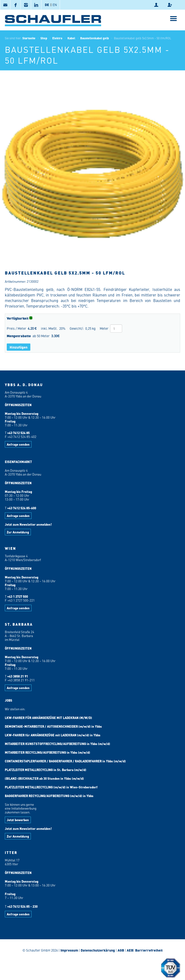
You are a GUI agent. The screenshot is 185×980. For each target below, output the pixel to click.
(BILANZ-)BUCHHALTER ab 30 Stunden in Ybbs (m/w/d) (44, 778)
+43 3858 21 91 (18, 676)
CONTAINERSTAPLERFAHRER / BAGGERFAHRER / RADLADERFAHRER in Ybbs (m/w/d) (65, 761)
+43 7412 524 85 (18, 433)
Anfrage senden (18, 444)
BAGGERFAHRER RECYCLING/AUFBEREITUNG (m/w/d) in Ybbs (49, 796)
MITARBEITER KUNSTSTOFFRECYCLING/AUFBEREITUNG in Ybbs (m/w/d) (57, 744)
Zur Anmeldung (18, 532)
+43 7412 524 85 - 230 (22, 906)
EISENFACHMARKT (18, 462)
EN (55, 5)
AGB (121, 950)
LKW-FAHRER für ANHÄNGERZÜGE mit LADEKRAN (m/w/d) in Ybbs (53, 735)
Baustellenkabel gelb (95, 38)
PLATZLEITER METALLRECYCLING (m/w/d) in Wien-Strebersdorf (51, 787)
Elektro (57, 38)
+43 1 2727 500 (18, 596)
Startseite (29, 38)
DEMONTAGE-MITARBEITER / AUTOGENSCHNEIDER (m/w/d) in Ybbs (53, 726)
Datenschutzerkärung (98, 950)
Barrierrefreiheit (149, 950)
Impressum (69, 950)
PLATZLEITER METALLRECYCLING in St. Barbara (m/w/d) (46, 770)
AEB (130, 950)
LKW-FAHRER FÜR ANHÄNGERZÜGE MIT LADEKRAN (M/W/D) (48, 718)
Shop (44, 38)
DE (47, 5)
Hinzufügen (19, 347)
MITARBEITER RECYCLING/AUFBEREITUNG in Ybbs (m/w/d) (47, 752)
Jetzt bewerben (18, 820)
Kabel (71, 38)
